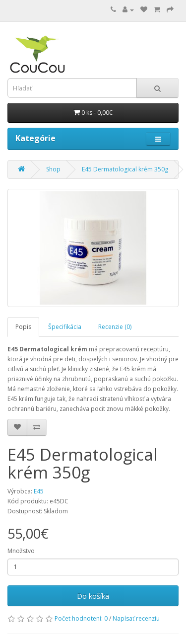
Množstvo (21, 551)
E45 (39, 491)
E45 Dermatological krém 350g (125, 169)
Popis (23, 327)
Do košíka (93, 596)
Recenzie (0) (115, 327)
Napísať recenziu (136, 618)
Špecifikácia (65, 327)
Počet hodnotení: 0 (81, 618)
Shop (53, 169)
